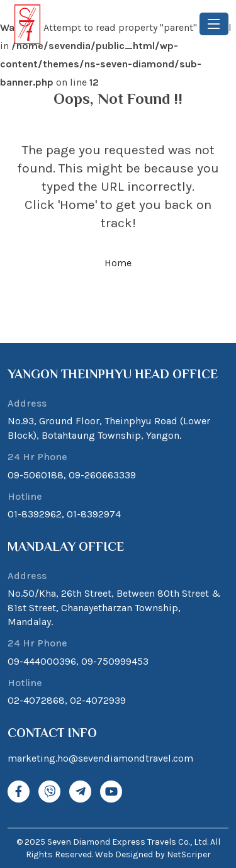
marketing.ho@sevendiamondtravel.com (100, 758)
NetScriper (189, 854)
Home (118, 263)
